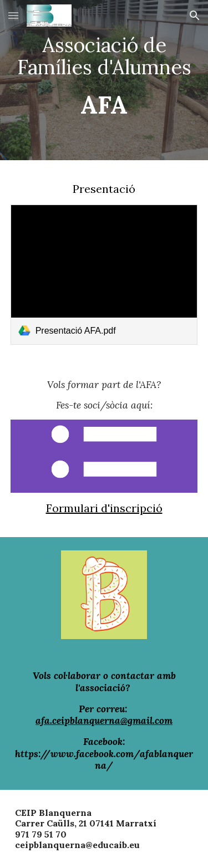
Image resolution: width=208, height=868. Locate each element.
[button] (13, 15)
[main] (104, 80)
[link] (104, 275)
